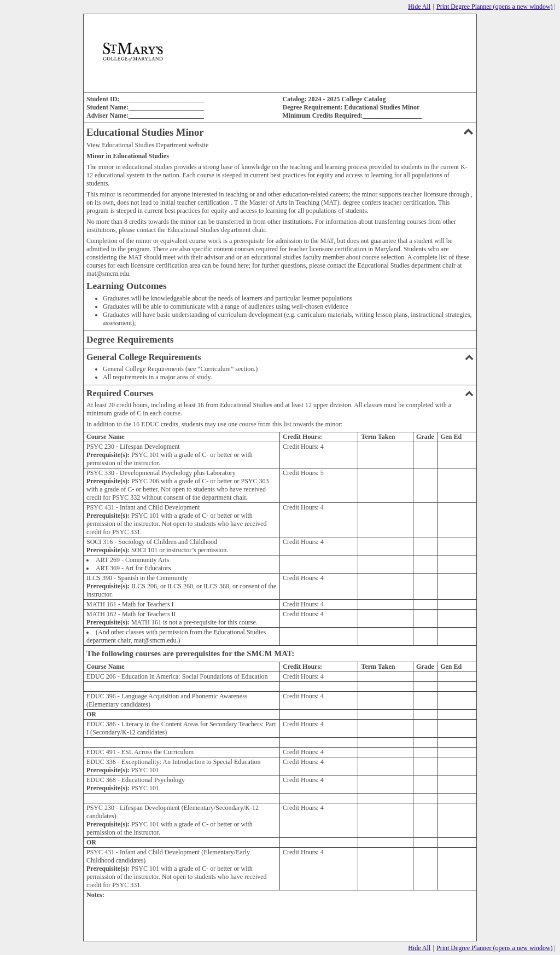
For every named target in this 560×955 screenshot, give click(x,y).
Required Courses (280, 393)
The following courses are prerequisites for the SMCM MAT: (190, 653)
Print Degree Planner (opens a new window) (495, 7)
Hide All (419, 7)
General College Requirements (280, 357)
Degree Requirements (130, 340)
